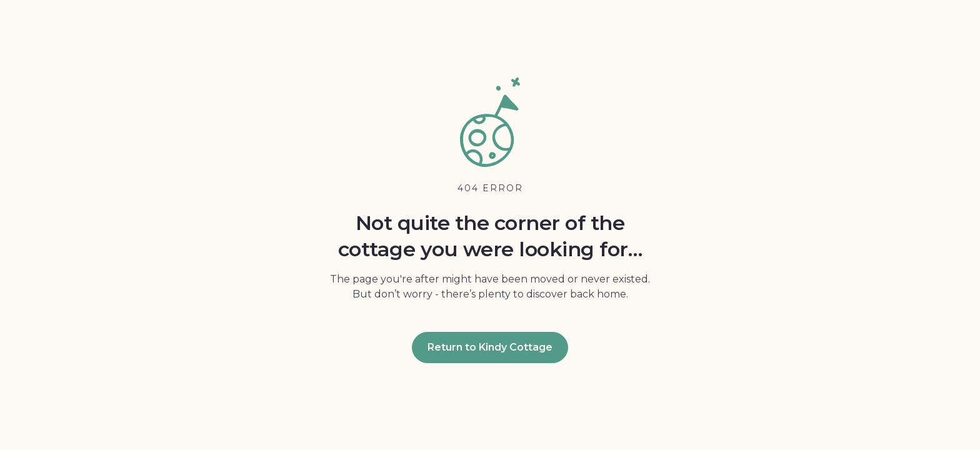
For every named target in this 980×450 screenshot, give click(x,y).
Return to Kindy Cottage (490, 347)
